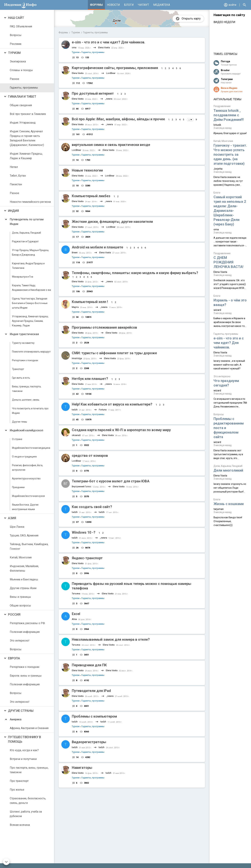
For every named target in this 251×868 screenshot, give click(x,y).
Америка (16, 719)
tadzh (75, 410)
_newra (109, 99)
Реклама (16, 44)
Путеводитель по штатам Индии (27, 222)
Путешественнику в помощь (24, 739)
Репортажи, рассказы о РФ (27, 623)
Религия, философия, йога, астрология (27, 468)
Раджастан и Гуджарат (25, 241)
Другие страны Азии (23, 588)
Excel (76, 614)
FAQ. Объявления (21, 26)
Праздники (18, 487)
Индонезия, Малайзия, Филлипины (24, 568)
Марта (75, 307)
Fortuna (103, 410)
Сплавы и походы (21, 70)
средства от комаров (90, 456)
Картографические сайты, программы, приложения (115, 68)
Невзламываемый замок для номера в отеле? (111, 639)
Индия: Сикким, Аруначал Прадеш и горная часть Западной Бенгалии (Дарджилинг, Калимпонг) (27, 138)
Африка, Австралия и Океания (29, 728)
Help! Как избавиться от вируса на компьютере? (112, 404)
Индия (13, 211)
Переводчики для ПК (89, 665)
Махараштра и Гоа (23, 277)
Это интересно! (20, 641)
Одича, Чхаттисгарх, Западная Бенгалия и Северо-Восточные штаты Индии (30, 303)
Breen (75, 253)
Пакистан (16, 184)
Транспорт (18, 369)
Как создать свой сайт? (92, 507)
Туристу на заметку (23, 343)
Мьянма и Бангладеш (24, 579)
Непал (14, 167)
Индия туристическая (24, 334)
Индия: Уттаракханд (23, 123)
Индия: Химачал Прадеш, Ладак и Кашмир (26, 156)
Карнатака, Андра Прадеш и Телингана (28, 266)
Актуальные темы (227, 99)
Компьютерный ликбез (91, 196)
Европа (14, 658)
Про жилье (17, 790)
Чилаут (143, 5)
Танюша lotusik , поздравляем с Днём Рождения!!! (229, 115)
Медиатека (162, 5)
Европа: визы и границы (26, 676)
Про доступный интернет (93, 93)
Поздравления (222, 106)
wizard (217, 310)
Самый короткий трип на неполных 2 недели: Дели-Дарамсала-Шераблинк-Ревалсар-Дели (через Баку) (230, 211)
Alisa (74, 619)
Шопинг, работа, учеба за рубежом (26, 814)
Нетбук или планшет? (90, 379)
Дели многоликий (228, 470)
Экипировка (18, 61)
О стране (17, 439)
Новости (113, 5)
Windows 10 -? (84, 532)
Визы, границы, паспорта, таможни (27, 389)
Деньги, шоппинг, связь (26, 400)
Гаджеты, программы (24, 88)
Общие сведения (21, 105)
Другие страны (21, 711)
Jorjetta (218, 169)
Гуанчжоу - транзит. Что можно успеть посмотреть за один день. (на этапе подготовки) (230, 154)
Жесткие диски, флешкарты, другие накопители (112, 222)
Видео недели (224, 22)
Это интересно (222, 376)
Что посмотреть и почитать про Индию (30, 411)
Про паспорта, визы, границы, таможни (29, 770)
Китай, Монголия (21, 557)
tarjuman (219, 509)
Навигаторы (82, 768)
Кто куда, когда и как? (24, 750)
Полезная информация (25, 632)
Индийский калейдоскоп (26, 430)
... (190, 120)
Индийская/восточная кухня (28, 496)
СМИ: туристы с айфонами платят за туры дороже (114, 353)
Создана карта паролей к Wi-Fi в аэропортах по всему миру (121, 430)
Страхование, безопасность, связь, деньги (28, 801)
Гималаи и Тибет (22, 96)
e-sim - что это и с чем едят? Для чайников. (109, 42)
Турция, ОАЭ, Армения (24, 535)
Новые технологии (87, 170)
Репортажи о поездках (25, 360)
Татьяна (76, 594)
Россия (14, 614)
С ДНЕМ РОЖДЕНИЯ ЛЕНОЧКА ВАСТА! (228, 262)
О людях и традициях (24, 457)
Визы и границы (20, 597)
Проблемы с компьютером (94, 716)
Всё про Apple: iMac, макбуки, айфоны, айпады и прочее (118, 119)
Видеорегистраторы (89, 742)
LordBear (111, 73)
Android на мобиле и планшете (97, 247)
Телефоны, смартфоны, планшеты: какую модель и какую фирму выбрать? (135, 273)
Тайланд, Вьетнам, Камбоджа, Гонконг (29, 546)
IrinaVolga (77, 358)
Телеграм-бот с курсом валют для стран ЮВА (111, 481)
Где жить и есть (21, 378)
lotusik (217, 125)
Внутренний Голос (81, 486)
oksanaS (76, 435)
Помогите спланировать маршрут (31, 352)
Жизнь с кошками (229, 504)
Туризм (14, 53)
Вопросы (16, 35)
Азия (12, 518)
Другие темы (20, 422)
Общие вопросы (20, 606)
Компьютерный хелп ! (90, 302)
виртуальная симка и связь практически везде (111, 145)
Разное (14, 79)
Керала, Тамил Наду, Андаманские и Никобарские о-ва (31, 288)
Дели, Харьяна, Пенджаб (26, 233)
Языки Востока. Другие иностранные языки (25, 507)
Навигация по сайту (229, 15)
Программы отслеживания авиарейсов (104, 327)
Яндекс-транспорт (87, 558)
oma (74, 48)
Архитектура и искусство (26, 479)
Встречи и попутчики (23, 759)
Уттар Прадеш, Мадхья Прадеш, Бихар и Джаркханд (31, 252)
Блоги (129, 5)
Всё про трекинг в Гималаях (28, 114)
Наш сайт (16, 18)
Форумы (96, 5)
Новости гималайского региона (30, 202)
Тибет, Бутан (18, 176)
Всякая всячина (20, 825)
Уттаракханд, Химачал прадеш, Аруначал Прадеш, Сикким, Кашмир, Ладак (30, 321)
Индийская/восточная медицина (31, 448)
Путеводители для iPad (91, 691)
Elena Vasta (104, 48)
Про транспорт (19, 781)
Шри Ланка (17, 527)
